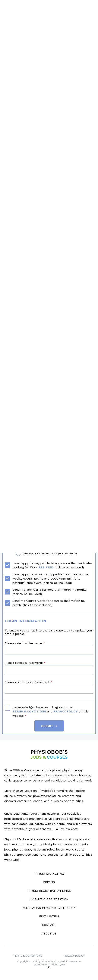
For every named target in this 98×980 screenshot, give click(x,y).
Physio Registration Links (49, 891)
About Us (49, 933)
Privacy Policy (66, 711)
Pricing (49, 882)
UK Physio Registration (49, 899)
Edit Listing (49, 916)
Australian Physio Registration (49, 908)
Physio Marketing (49, 874)
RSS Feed (46, 567)
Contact (49, 925)
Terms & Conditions (29, 711)
